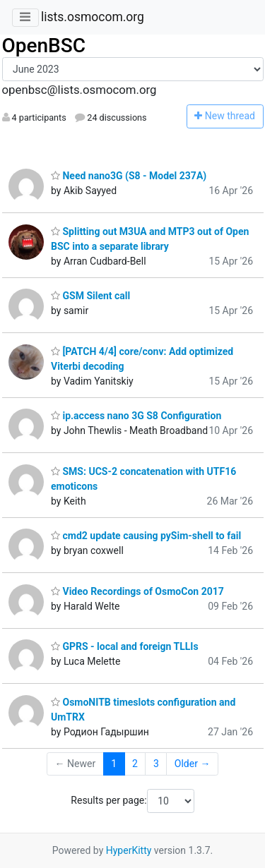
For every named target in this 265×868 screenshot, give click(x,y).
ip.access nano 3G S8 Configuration (136, 416)
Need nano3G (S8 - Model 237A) (129, 176)
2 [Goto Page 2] (135, 764)
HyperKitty (129, 850)
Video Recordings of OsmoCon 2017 (137, 591)
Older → (193, 764)
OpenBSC (44, 46)
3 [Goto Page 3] (156, 764)
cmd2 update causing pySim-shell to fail (146, 536)
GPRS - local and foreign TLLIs (125, 646)
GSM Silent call (90, 296)
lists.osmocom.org (93, 17)
